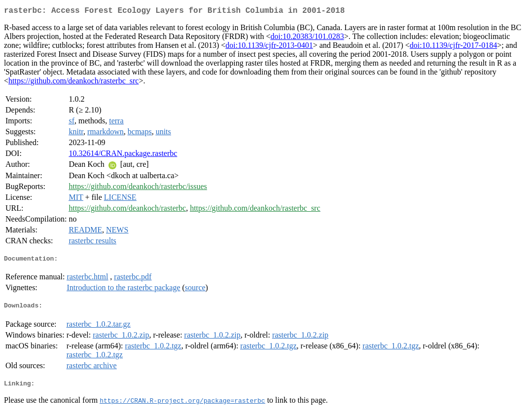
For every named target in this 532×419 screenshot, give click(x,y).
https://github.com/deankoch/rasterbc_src (73, 83)
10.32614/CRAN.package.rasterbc (123, 155)
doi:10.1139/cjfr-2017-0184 (453, 47)
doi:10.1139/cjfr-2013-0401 (269, 47)
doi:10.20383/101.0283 (307, 38)
